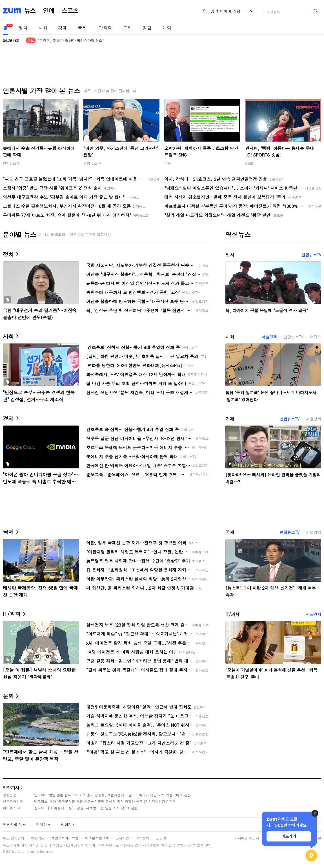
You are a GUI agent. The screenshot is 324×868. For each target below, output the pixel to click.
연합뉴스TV (12, 163)
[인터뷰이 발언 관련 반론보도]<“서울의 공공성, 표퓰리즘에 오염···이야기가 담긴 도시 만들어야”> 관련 (112, 795)
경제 (63, 28)
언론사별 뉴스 (14, 824)
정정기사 (11, 787)
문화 (127, 28)
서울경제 (269, 337)
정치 (23, 28)
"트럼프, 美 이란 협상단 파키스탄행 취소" (71, 40)
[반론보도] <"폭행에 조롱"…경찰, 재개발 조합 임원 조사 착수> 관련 (85, 808)
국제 (82, 28)
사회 (43, 28)
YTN (167, 163)
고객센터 (143, 838)
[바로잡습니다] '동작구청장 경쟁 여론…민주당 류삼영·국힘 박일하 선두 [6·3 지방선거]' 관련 (104, 801)
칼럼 (147, 28)
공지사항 (122, 838)
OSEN (250, 163)
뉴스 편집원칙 (14, 838)
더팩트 (315, 337)
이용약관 (38, 838)
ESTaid (11, 852)
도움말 (161, 838)
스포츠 (70, 11)
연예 (49, 11)
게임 (167, 28)
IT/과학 (105, 28)
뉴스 (30, 11)
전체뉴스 (43, 824)
